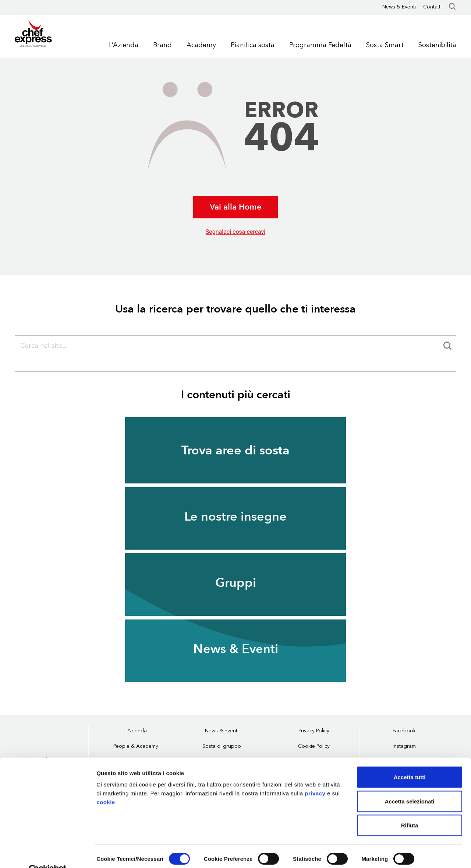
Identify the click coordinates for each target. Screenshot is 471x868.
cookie (106, 785)
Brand (162, 45)
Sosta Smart (385, 45)
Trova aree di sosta (235, 450)
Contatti (432, 7)
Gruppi (236, 583)
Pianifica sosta (253, 45)
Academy (201, 45)
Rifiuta (410, 809)
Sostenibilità (437, 45)
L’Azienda (124, 45)
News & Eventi (399, 7)
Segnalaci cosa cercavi (236, 232)
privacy (315, 777)
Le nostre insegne (235, 517)
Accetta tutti (410, 760)
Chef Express (44, 35)
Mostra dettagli (116, 853)
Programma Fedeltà (320, 45)
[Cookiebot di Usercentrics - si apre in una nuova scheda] (48, 854)
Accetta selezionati (409, 785)
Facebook (404, 731)
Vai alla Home (236, 207)
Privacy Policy (314, 731)
